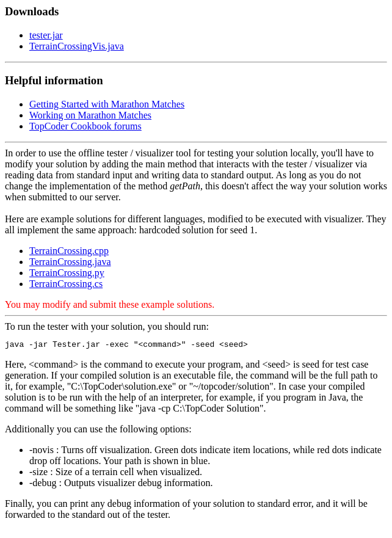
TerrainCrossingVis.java (77, 46)
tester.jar (46, 35)
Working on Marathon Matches (90, 115)
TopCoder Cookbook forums (85, 126)
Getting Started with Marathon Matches (107, 104)
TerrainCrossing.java (70, 262)
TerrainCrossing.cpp (69, 251)
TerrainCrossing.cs (66, 284)
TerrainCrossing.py (67, 273)
